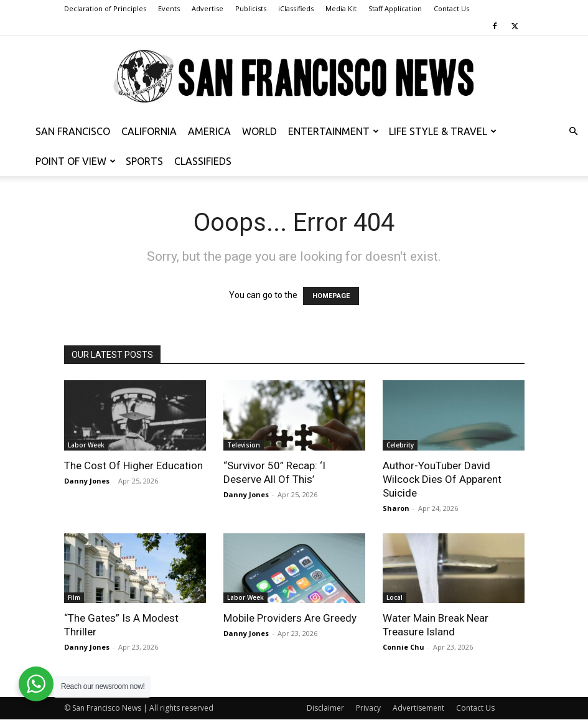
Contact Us (451, 8)
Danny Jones (87, 481)
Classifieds (203, 161)
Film (74, 597)
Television (244, 445)
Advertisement (418, 708)
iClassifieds (296, 8)
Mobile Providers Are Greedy (290, 618)
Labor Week (86, 445)
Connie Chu (404, 647)
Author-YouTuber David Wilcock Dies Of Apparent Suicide (442, 479)
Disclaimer (325, 708)
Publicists (251, 8)
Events (169, 8)
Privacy (368, 708)
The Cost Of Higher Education (133, 465)
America (209, 131)
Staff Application (395, 8)
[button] (573, 132)
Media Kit (341, 8)
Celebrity (400, 445)
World (259, 131)
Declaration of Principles (105, 8)
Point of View (76, 161)
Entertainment (334, 131)
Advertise (208, 8)
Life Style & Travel (443, 131)
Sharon (396, 508)
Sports (144, 161)
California (149, 131)
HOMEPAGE (331, 296)
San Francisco (73, 131)
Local (394, 597)
